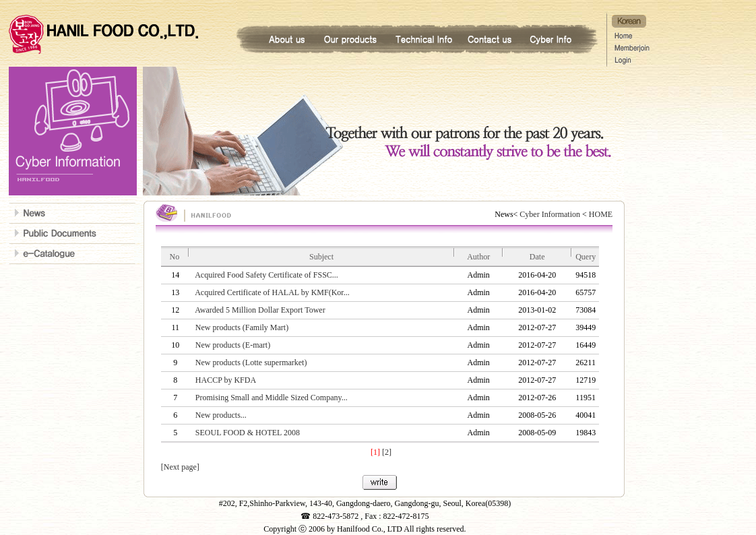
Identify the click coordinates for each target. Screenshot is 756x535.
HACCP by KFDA (226, 380)
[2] (387, 452)
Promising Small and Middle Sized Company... (272, 398)
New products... (221, 415)
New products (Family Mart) (242, 327)
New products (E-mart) (233, 345)
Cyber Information (550, 214)
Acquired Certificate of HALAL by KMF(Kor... (272, 292)
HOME (600, 214)
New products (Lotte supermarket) (251, 363)
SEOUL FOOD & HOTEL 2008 (248, 433)
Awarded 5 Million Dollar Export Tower (260, 310)
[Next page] (180, 467)
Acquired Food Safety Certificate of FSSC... (266, 275)
